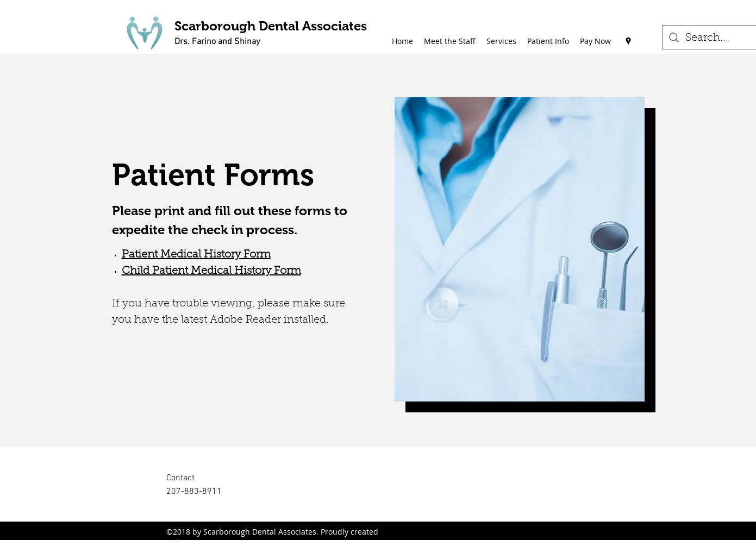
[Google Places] (628, 41)
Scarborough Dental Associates (271, 26)
